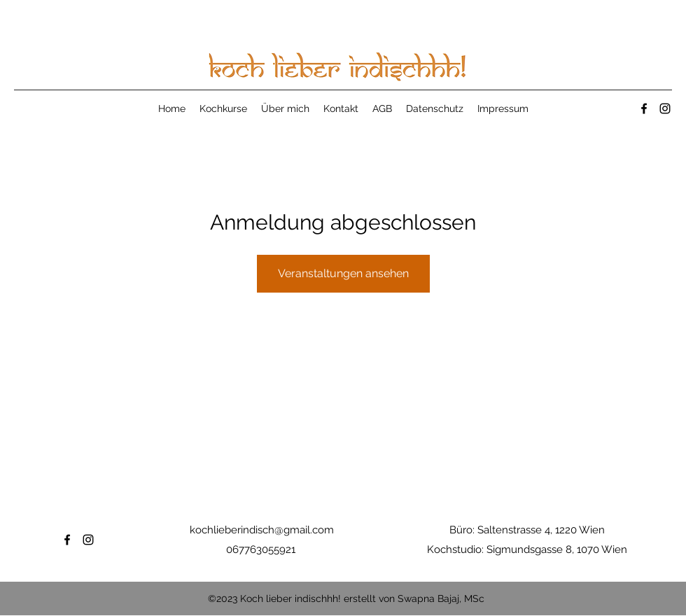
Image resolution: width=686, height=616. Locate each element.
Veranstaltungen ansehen (343, 273)
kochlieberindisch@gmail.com (262, 530)
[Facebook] (644, 108)
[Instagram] (665, 108)
